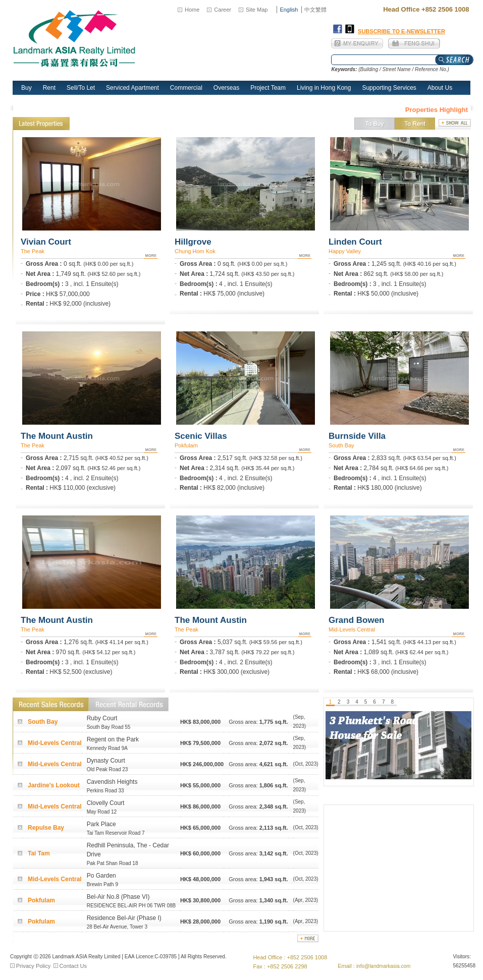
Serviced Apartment (132, 88)
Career (223, 10)
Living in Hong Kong (324, 88)
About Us (440, 88)
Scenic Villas (201, 436)
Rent (49, 88)
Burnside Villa (357, 436)
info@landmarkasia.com (383, 966)
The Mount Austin (57, 436)
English (289, 10)
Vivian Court (46, 242)
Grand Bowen (357, 620)
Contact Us (73, 966)
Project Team (268, 88)
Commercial (186, 88)
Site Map (257, 10)
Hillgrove (193, 242)
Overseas (226, 88)
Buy (26, 88)
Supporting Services (389, 88)
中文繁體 (315, 10)
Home (192, 10)
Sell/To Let (81, 88)
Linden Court (355, 242)
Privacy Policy (33, 966)
